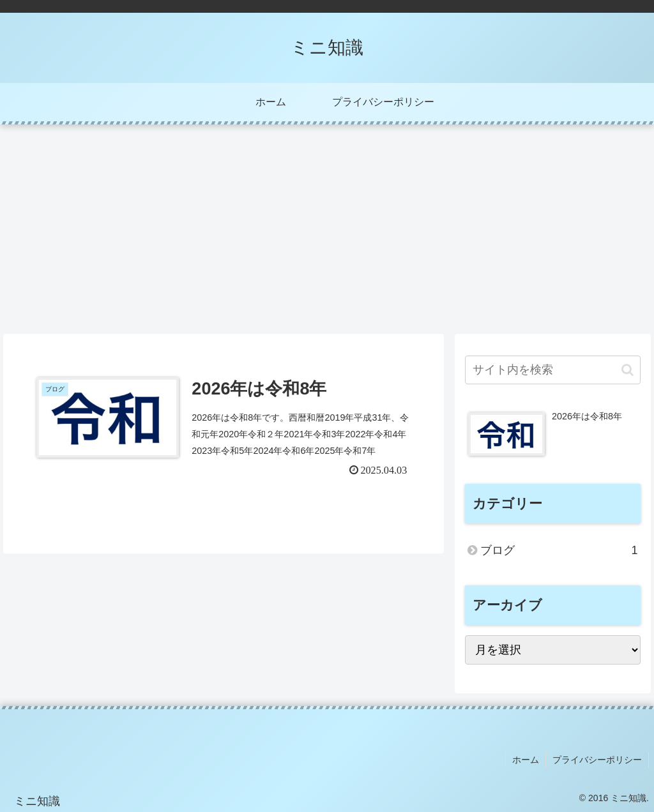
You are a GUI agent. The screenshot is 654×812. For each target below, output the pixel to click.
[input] (552, 370)
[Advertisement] (327, 229)
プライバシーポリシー (597, 760)
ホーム (526, 760)
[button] (627, 370)
